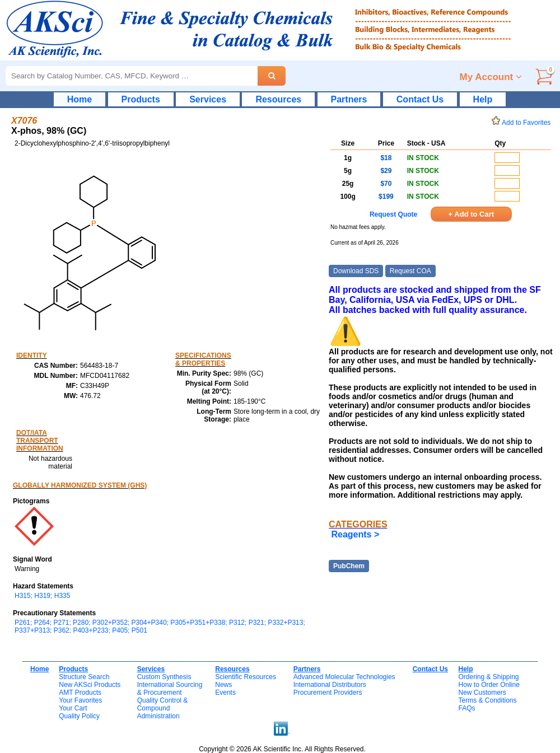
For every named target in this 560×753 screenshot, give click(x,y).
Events (225, 693)
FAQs (466, 708)
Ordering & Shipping (488, 677)
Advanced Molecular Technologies (344, 677)
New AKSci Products (90, 685)
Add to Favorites (523, 123)
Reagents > (355, 534)
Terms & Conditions (487, 700)
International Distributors (330, 685)
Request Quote (393, 214)
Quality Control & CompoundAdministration (163, 708)
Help (483, 99)
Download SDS (356, 271)
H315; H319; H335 (42, 596)
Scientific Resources (246, 677)
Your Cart (73, 708)
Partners (349, 99)
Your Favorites (80, 700)
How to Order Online (489, 685)
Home (80, 99)
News (223, 685)
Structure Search (84, 677)
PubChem (349, 566)
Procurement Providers (328, 693)
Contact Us (420, 99)
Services (208, 99)
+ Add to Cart (472, 214)
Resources (278, 99)
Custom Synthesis (164, 677)
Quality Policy (79, 716)
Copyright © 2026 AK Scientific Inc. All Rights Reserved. (282, 749)
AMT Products (80, 693)
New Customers (482, 693)
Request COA (410, 271)
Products (141, 99)
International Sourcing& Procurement (170, 689)
